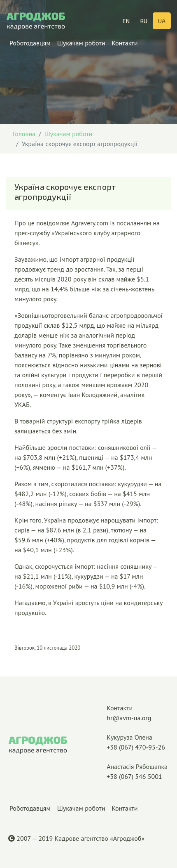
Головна (24, 134)
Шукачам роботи (81, 46)
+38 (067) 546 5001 (137, 771)
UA (162, 21)
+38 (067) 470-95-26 (137, 742)
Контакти (125, 46)
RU (144, 21)
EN (126, 21)
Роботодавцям (30, 46)
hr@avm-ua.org (137, 712)
